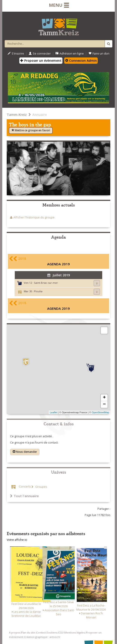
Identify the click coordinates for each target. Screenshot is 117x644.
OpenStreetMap (100, 412)
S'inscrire (16, 54)
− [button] (104, 404)
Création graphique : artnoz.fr (42, 637)
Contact (41, 632)
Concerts (25, 487)
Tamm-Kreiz (17, 114)
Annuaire (40, 114)
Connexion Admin (81, 60)
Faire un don (99, 54)
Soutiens (52, 632)
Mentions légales (75, 632)
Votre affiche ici (17, 540)
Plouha (38, 291)
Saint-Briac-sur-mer (46, 283)
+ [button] (104, 398)
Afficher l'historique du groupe (34, 217)
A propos (15, 632)
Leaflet (54, 412)
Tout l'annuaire (24, 496)
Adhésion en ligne (70, 54)
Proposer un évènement (41, 60)
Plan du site (28, 632)
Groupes (41, 487)
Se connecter (40, 54)
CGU (61, 632)
